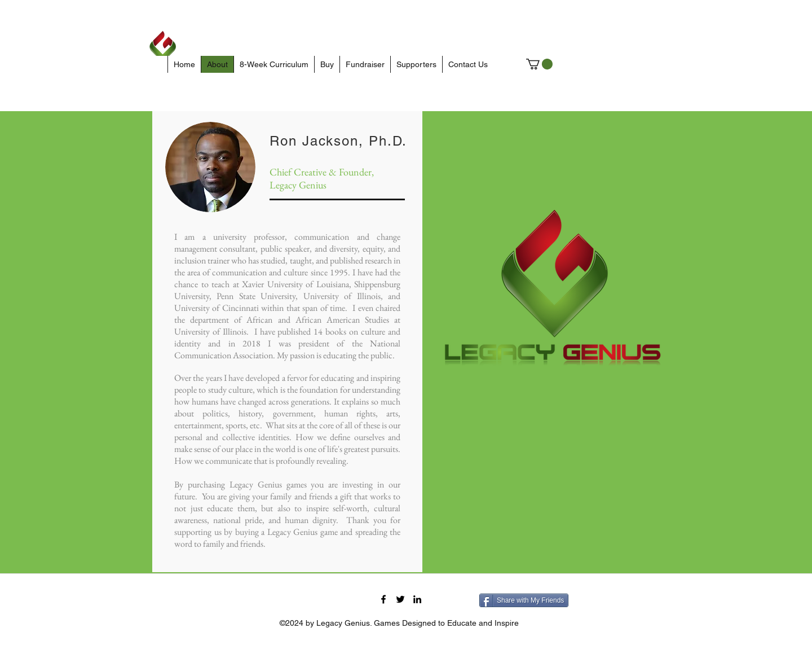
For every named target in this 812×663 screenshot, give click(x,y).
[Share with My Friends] (524, 600)
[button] (539, 64)
